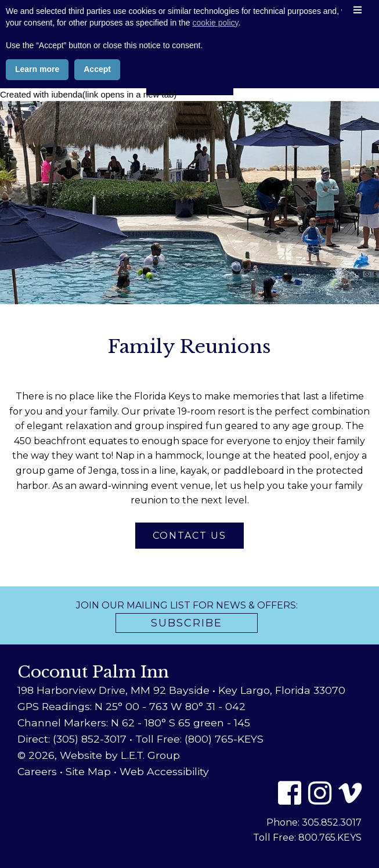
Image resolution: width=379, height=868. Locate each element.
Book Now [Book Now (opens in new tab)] (190, 80)
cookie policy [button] (215, 790)
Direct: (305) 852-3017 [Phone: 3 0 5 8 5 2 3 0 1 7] (72, 739)
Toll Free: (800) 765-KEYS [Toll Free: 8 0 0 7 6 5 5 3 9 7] (199, 739)
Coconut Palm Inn (189, 26)
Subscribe (187, 623)
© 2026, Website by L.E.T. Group (99, 755)
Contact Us (189, 536)
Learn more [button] (37, 837)
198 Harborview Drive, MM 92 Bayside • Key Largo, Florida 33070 (181, 690)
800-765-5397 (190, 58)
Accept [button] (97, 837)
